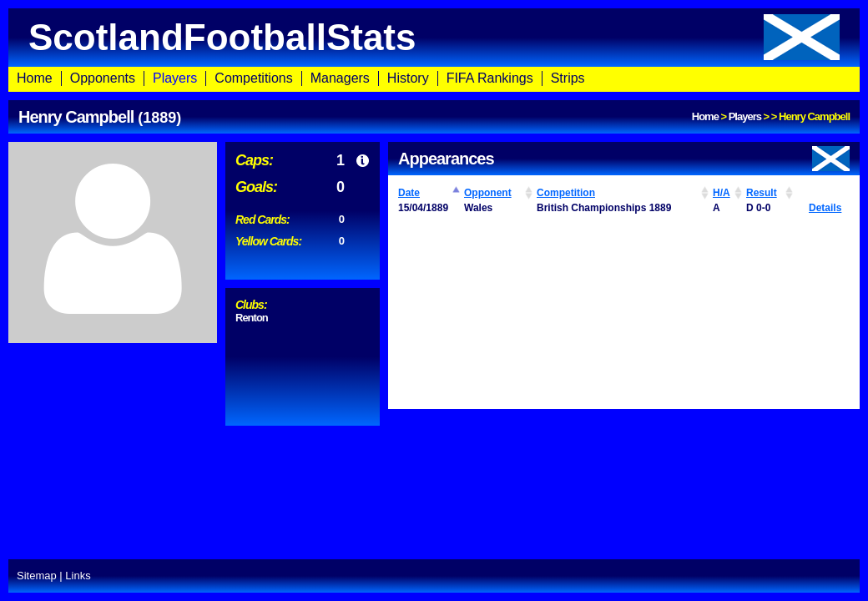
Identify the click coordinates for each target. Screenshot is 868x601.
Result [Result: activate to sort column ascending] (762, 193)
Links (78, 576)
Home (35, 78)
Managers (340, 78)
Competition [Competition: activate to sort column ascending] (566, 193)
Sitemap (37, 576)
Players (175, 78)
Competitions (253, 78)
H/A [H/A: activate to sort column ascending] (722, 193)
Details (825, 208)
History (408, 78)
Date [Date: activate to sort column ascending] (409, 193)
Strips (568, 78)
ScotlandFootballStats (434, 37)
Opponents (103, 78)
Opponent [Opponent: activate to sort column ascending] (488, 193)
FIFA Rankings (490, 78)
